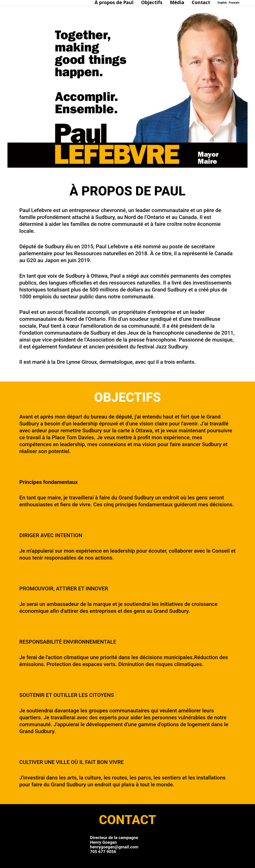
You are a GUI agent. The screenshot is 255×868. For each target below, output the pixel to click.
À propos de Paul (108, 2)
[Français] (234, 3)
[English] (222, 3)
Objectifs (147, 2)
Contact (200, 2)
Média (175, 2)
